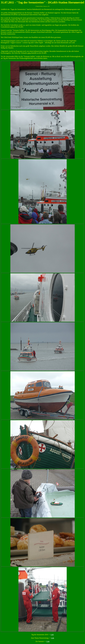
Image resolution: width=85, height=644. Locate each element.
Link (52, 635)
